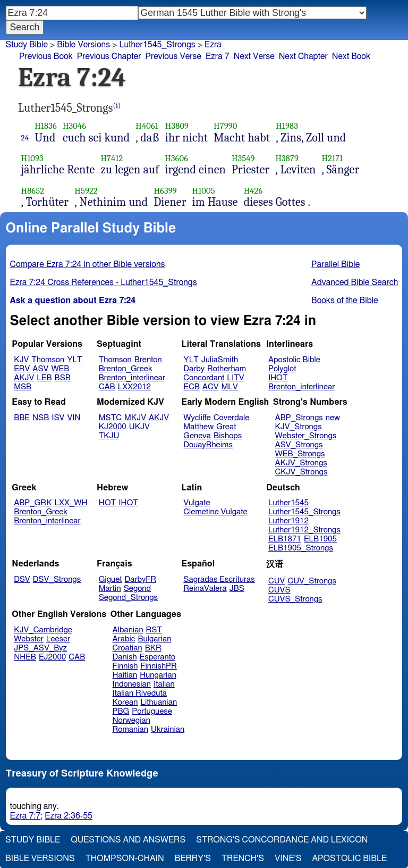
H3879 (287, 158)
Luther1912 (288, 521)
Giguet (110, 579)
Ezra (213, 45)
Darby (194, 369)
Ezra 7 (218, 56)
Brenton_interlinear (132, 378)
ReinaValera (205, 589)
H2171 (332, 158)
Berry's (193, 858)
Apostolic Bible (349, 858)
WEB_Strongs (300, 454)
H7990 (225, 126)
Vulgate (197, 503)
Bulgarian (154, 639)
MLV (229, 387)
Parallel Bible (335, 264)
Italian (164, 684)
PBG (121, 711)
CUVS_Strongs (295, 599)
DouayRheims (208, 445)
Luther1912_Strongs (304, 530)
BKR (153, 648)
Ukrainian (168, 729)
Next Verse (254, 56)
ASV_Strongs (299, 445)
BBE (22, 418)
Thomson (48, 360)
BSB (63, 378)
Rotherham (227, 369)
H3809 (177, 126)
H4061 (147, 126)
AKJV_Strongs (301, 463)
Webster (29, 639)
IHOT (278, 378)
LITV (235, 378)
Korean (125, 702)
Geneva (197, 436)
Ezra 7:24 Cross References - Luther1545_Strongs (104, 282)
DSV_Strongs (57, 579)
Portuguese (152, 711)
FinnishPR (159, 666)
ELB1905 (320, 539)
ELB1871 (285, 539)
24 (25, 138)
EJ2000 (52, 657)
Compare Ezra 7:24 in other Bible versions (88, 264)
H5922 (86, 191)
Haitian (125, 675)
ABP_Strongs (299, 418)
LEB (44, 378)
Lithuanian (159, 702)
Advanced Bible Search (355, 282)
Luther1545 (288, 503)
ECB (191, 387)
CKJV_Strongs (301, 472)
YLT (74, 360)
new (333, 418)
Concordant (204, 378)
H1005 (204, 191)
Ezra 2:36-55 (69, 816)
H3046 (74, 126)
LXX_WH (71, 503)
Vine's (288, 858)
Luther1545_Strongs (304, 512)
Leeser (58, 639)
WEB (60, 369)
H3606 (176, 158)
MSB (23, 387)
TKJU (109, 436)
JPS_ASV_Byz (40, 648)
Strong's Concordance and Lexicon (282, 840)
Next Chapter (303, 56)
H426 (253, 191)
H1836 (46, 126)
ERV (22, 369)
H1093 (32, 158)
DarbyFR (141, 579)
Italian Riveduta (140, 693)
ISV (58, 418)
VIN (74, 418)
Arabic (124, 639)
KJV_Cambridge (43, 630)
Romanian (130, 729)
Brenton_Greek (126, 369)
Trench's (243, 858)
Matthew (198, 427)
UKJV (139, 427)
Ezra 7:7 (25, 816)
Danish (125, 657)
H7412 (112, 158)
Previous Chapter (109, 56)
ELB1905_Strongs (301, 548)
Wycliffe (197, 418)
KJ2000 (113, 427)
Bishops (228, 436)
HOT (107, 503)
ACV (211, 387)
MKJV (135, 418)
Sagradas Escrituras (219, 579)
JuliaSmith (220, 360)
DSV (22, 579)
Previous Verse (173, 56)
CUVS (279, 590)
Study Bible (27, 45)
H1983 (287, 126)
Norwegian (131, 720)
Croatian (127, 648)
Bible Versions (83, 45)
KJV (21, 360)
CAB (107, 387)
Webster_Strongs (306, 436)
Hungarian (158, 675)
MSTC (110, 418)
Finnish (125, 666)
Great (226, 427)
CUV (277, 581)
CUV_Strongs (312, 581)
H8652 (33, 191)
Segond (137, 589)
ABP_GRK (33, 503)
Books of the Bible (345, 301)
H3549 (243, 158)
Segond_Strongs (128, 598)
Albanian (128, 630)
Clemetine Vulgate (215, 512)
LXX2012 (134, 387)
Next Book (351, 56)
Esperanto (158, 657)
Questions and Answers (128, 840)
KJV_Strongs (299, 427)
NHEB (25, 657)
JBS (237, 589)
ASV (40, 369)
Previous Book (46, 56)
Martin (110, 589)
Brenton (148, 360)
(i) (117, 106)
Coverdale (232, 418)
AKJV (24, 378)
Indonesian (132, 684)
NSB (41, 418)
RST (154, 630)
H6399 (165, 191)
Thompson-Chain (125, 858)
